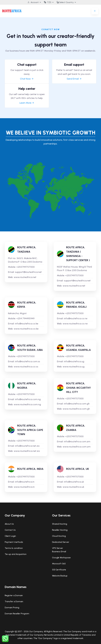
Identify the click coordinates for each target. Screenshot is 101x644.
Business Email (59, 552)
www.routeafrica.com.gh (76, 409)
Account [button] (33, 2)
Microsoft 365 (59, 564)
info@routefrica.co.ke (27, 324)
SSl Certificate (59, 570)
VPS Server (58, 548)
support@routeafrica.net (28, 272)
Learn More (27, 103)
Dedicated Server (61, 542)
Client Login (10, 536)
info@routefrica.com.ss (27, 361)
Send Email (74, 79)
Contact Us (10, 530)
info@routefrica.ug (74, 361)
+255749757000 (25, 267)
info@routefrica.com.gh (77, 404)
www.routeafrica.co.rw (75, 324)
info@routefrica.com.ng (28, 399)
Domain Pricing (12, 608)
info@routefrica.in (25, 482)
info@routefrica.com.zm (77, 442)
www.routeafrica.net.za (27, 451)
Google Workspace (61, 558)
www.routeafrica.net (25, 277)
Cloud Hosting (59, 536)
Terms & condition (14, 548)
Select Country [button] (65, 2)
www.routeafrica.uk (73, 487)
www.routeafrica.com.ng (27, 404)
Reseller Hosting (60, 530)
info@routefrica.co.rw (76, 318)
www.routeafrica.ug (74, 367)
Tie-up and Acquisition (16, 554)
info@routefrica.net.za (27, 446)
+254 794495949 (25, 318)
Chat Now (27, 79)
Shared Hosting (60, 524)
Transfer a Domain (14, 601)
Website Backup (60, 576)
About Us (9, 524)
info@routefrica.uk (74, 482)
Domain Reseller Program (17, 614)
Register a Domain (14, 595)
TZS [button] (48, 2)
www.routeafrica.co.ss (26, 367)
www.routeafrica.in (24, 487)
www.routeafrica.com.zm (77, 447)
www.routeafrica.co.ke (26, 329)
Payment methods (14, 542)
